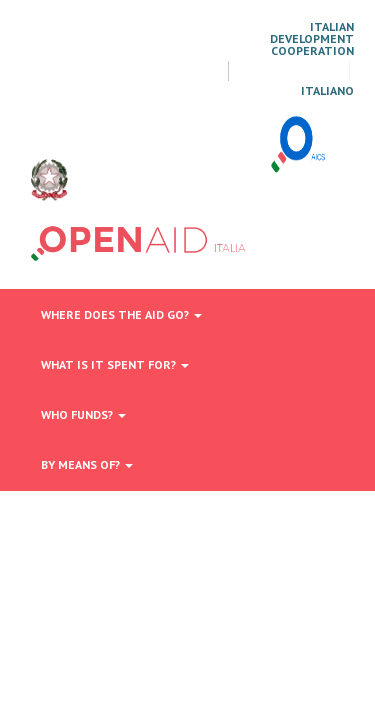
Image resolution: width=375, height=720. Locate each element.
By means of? (87, 464)
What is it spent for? (115, 364)
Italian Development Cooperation (312, 39)
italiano (327, 91)
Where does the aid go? (121, 314)
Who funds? (83, 414)
